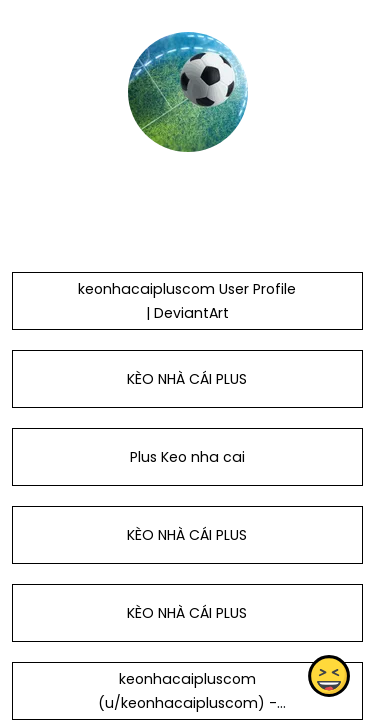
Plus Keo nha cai (187, 457)
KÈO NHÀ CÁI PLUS (187, 379)
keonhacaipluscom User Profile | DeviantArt (187, 301)
